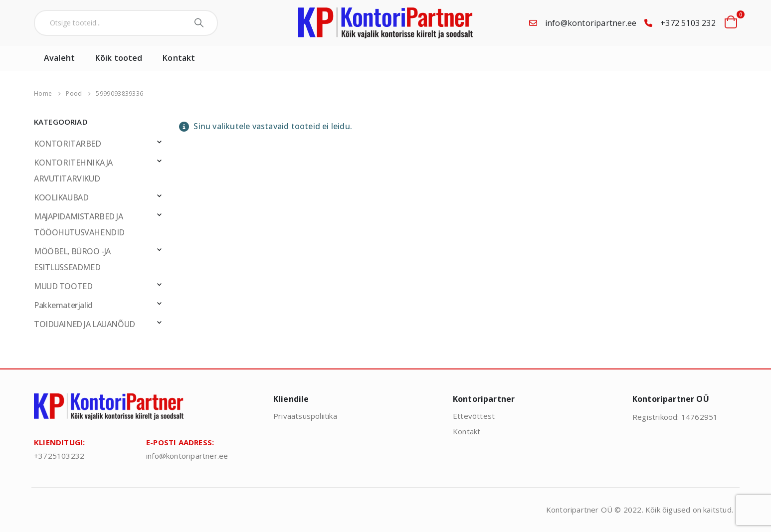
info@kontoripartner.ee (591, 23)
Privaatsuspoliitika (305, 416)
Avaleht (59, 58)
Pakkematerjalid (63, 305)
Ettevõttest (474, 416)
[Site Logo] (385, 23)
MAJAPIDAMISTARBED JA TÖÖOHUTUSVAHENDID (79, 224)
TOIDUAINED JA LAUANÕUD (85, 324)
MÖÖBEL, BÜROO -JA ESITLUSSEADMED (72, 259)
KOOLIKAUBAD (61, 197)
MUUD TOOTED (63, 286)
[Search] (200, 23)
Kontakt (179, 58)
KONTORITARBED (68, 144)
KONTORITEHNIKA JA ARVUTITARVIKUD (73, 171)
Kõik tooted (119, 58)
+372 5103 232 (688, 23)
